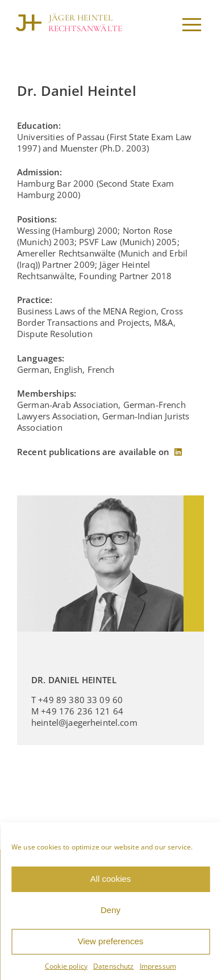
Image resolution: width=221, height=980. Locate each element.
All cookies (111, 879)
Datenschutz (114, 966)
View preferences (111, 941)
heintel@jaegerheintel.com (84, 722)
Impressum (158, 966)
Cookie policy (66, 966)
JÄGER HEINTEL (81, 18)
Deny (110, 910)
